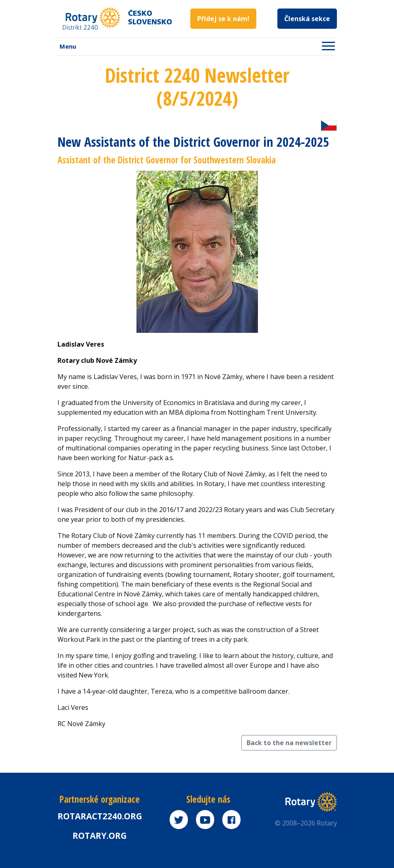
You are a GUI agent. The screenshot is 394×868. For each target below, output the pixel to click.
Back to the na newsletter (289, 743)
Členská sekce (307, 19)
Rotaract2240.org (100, 816)
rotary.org (100, 836)
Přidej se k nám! (223, 19)
